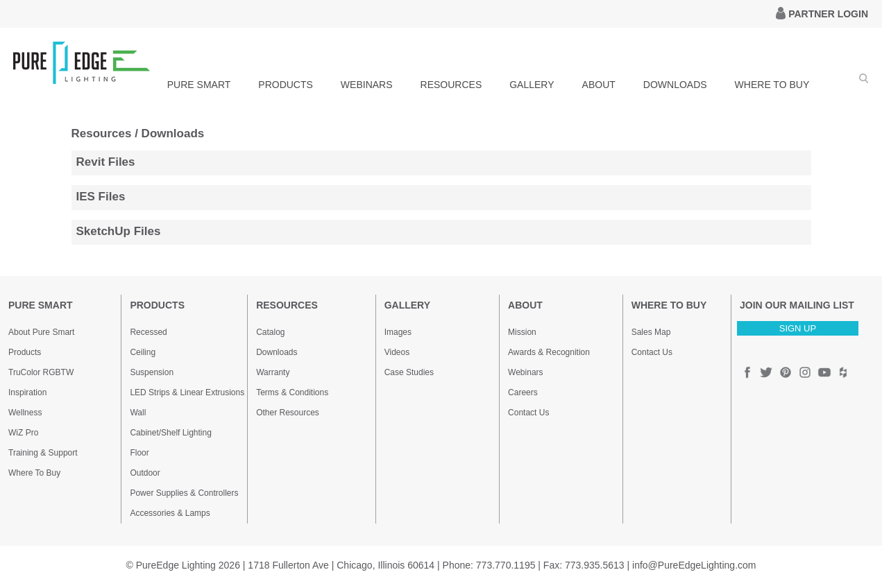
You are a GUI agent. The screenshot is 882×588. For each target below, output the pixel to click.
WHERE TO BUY (772, 85)
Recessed (148, 332)
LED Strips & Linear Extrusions (187, 392)
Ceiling (143, 352)
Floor (139, 453)
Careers (523, 392)
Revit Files (106, 162)
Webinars (525, 372)
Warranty (273, 372)
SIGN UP (798, 328)
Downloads (277, 352)
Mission (522, 332)
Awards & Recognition (549, 352)
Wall (138, 413)
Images (398, 332)
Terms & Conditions (292, 392)
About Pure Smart (41, 332)
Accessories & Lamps (170, 513)
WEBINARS (367, 85)
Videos (397, 352)
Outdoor (145, 473)
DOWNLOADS (675, 85)
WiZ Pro (23, 433)
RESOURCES (451, 85)
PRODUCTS (286, 85)
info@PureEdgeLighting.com (694, 565)
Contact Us (528, 413)
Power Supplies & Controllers (184, 493)
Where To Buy (34, 473)
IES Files (101, 197)
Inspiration (27, 392)
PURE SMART (199, 85)
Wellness (25, 413)
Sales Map (651, 332)
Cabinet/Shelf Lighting (170, 433)
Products (25, 352)
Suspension (152, 372)
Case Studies (409, 372)
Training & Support (43, 453)
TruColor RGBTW (41, 372)
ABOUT (599, 85)
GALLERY (532, 85)
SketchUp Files (119, 231)
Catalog (270, 332)
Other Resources (288, 413)
